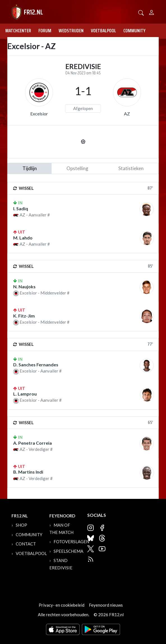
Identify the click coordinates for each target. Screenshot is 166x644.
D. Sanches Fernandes (36, 365)
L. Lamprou (25, 394)
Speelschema (68, 551)
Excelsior (39, 114)
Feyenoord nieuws (106, 605)
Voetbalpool (103, 31)
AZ (127, 114)
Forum (45, 31)
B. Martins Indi (28, 472)
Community (134, 31)
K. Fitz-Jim (24, 316)
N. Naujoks (24, 286)
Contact (26, 544)
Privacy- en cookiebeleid (62, 605)
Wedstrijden (71, 31)
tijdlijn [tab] (30, 168)
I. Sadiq (21, 208)
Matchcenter (18, 31)
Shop (21, 525)
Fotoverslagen (71, 542)
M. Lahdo (23, 238)
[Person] (152, 12)
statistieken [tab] (131, 168)
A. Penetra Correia (33, 443)
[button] (141, 12)
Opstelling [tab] (77, 168)
